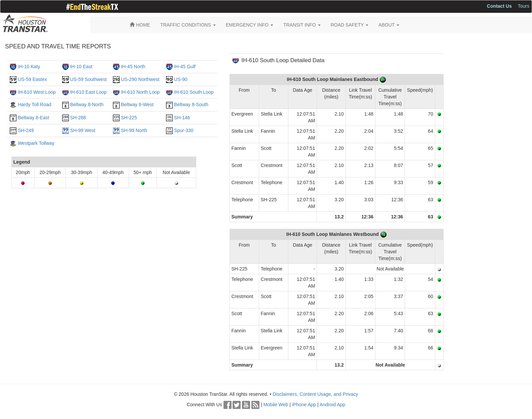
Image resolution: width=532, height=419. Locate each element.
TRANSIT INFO (302, 25)
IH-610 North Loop (140, 92)
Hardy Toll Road (34, 104)
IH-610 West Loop (37, 92)
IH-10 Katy (29, 67)
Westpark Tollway (36, 143)
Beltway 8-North (87, 104)
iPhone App (304, 405)
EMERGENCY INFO (250, 25)
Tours (524, 6)
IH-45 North (133, 67)
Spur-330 (184, 130)
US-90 (181, 79)
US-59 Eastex (32, 79)
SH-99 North (134, 130)
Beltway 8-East (33, 118)
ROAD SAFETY (350, 25)
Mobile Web (276, 405)
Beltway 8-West (137, 104)
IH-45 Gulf (185, 67)
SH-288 (78, 118)
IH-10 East (81, 67)
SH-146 (182, 118)
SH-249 (26, 130)
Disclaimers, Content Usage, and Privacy (315, 394)
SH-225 (129, 118)
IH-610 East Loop (88, 92)
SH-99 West (83, 130)
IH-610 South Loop (194, 92)
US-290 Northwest (140, 79)
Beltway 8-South (191, 104)
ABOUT (389, 25)
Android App (332, 405)
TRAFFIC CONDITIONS (188, 25)
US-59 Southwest (88, 79)
